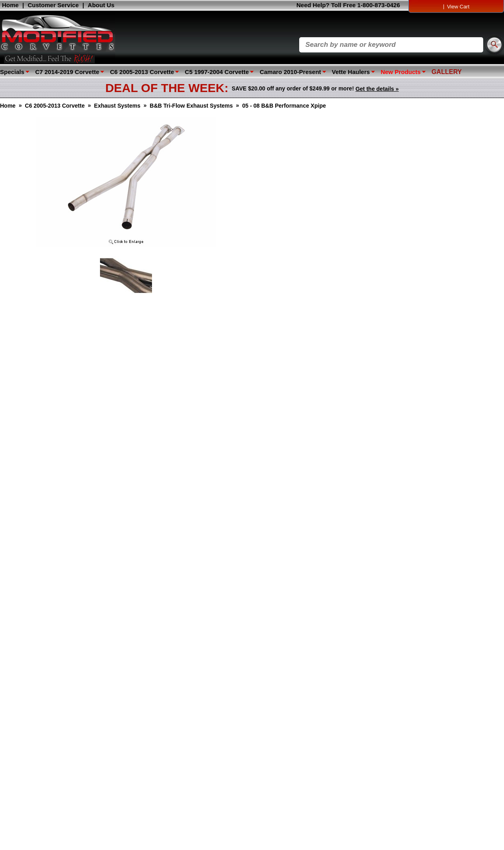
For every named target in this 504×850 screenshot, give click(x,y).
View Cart (458, 7)
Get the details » (377, 89)
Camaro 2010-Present (290, 72)
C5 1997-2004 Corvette (217, 72)
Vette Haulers (351, 72)
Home (10, 5)
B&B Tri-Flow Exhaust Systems (191, 106)
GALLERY (447, 72)
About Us (101, 5)
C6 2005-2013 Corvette (142, 72)
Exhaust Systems (117, 106)
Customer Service (53, 5)
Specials (12, 72)
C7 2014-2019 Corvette (67, 72)
